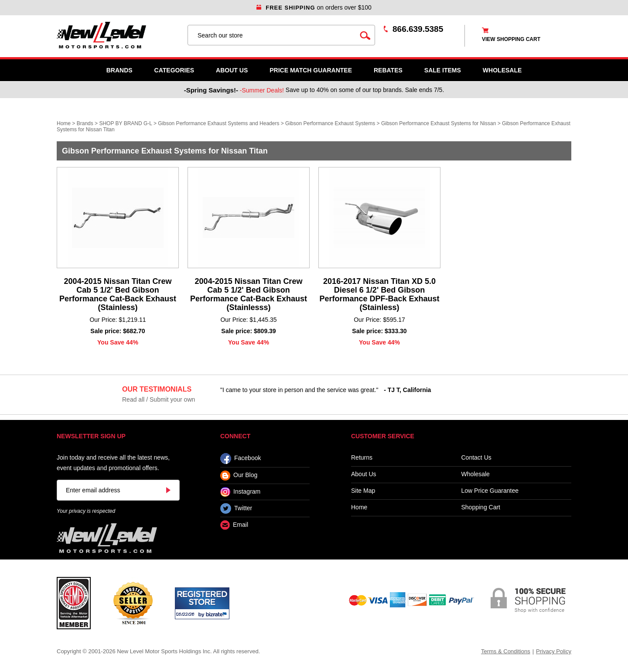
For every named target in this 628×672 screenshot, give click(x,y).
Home (64, 123)
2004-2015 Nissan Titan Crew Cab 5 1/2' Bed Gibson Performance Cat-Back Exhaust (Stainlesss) (249, 294)
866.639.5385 (418, 29)
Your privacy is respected (86, 511)
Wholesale (476, 474)
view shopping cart (511, 39)
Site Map (363, 491)
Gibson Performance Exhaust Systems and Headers (218, 123)
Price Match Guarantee (311, 70)
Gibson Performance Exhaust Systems (330, 123)
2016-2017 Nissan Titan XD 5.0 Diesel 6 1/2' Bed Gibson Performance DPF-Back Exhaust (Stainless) (379, 294)
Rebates (388, 70)
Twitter (236, 508)
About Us (232, 70)
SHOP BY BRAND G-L (125, 123)
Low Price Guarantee (490, 491)
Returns (362, 458)
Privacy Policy (554, 651)
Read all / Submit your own (159, 399)
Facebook (241, 459)
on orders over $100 (314, 7)
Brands (119, 70)
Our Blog (239, 476)
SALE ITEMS (443, 70)
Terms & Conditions (506, 651)
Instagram (240, 492)
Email (234, 525)
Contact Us (476, 458)
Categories (174, 70)
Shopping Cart (481, 507)
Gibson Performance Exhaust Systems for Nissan (439, 123)
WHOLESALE (502, 70)
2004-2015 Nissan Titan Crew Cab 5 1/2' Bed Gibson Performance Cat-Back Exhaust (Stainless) (118, 294)
